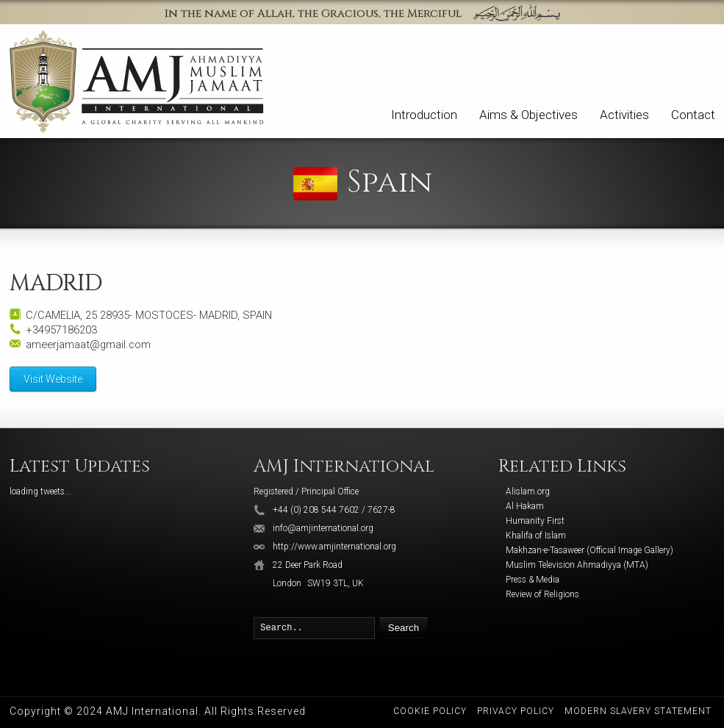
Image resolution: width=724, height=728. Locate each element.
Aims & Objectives (528, 115)
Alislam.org (528, 491)
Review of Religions (542, 594)
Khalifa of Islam (536, 536)
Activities (624, 115)
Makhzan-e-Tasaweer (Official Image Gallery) (589, 550)
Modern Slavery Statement (638, 711)
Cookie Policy (430, 711)
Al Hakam (525, 506)
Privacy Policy (516, 711)
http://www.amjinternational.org (334, 547)
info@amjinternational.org (323, 528)
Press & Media (533, 580)
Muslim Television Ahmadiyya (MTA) (577, 565)
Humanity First (535, 521)
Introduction (424, 115)
